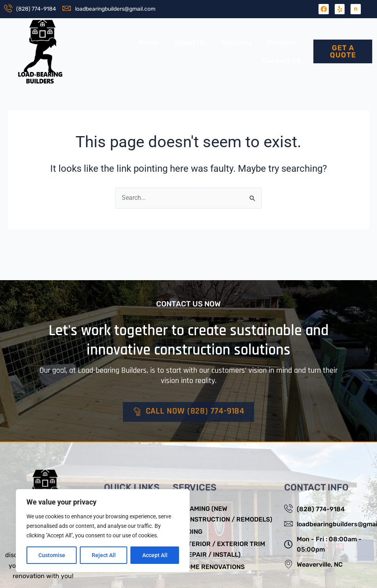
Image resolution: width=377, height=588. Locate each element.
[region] (103, 531)
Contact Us (282, 61)
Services (237, 42)
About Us (190, 42)
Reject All (104, 555)
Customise (52, 555)
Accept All (155, 555)
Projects (282, 42)
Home (148, 42)
